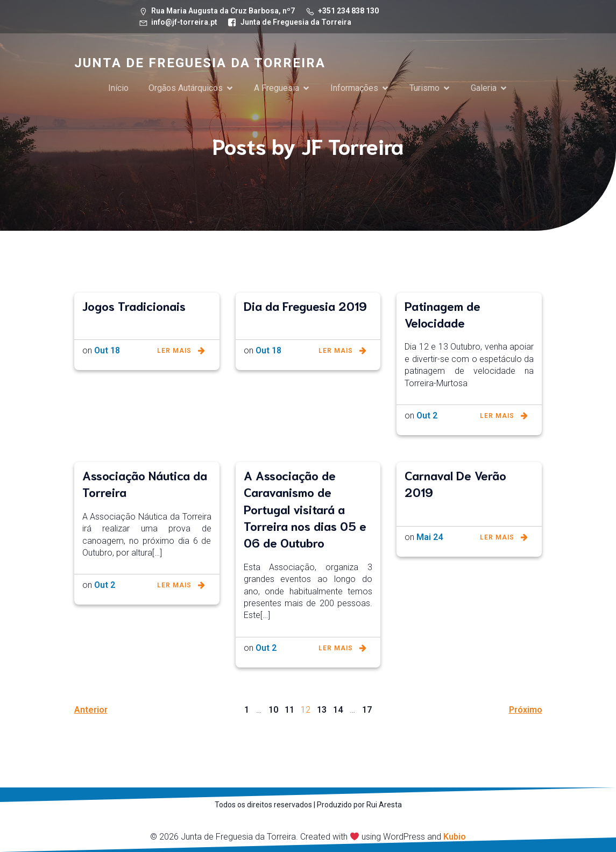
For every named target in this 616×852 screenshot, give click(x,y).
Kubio (455, 837)
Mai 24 (430, 537)
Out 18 (107, 350)
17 (367, 710)
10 (273, 710)
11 (289, 710)
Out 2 (427, 416)
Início (118, 88)
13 (322, 710)
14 (338, 710)
